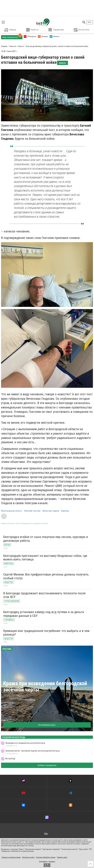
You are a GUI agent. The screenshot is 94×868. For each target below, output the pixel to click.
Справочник (56, 30)
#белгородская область (12, 511)
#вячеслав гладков (51, 511)
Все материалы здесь (47, 725)
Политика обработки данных (46, 857)
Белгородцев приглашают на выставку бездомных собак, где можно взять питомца (45, 558)
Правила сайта (62, 857)
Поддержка (43, 862)
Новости (32, 30)
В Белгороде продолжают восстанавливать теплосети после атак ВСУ (44, 595)
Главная (10, 30)
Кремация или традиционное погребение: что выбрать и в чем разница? (46, 633)
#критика (65, 511)
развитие (52, 862)
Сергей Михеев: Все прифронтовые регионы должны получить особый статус (46, 576)
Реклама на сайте (28, 857)
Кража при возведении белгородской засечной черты (45, 686)
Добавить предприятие (47, 765)
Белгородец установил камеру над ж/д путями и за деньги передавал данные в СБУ (44, 614)
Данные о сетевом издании (11, 857)
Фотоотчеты (82, 30)
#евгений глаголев (32, 511)
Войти (90, 22)
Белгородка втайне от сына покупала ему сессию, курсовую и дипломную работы (46, 539)
